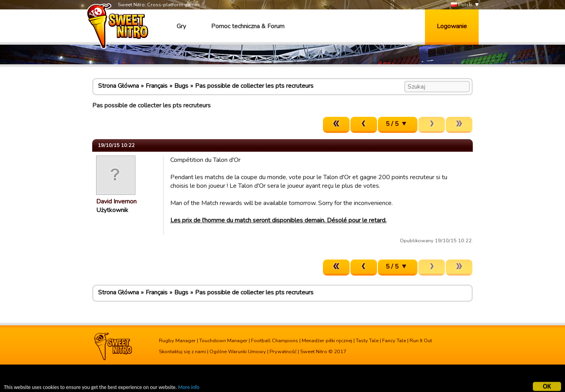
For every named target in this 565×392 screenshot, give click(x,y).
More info (189, 388)
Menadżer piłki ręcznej (327, 341)
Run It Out (421, 341)
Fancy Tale (394, 341)
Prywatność (283, 352)
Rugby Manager (177, 341)
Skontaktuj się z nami (182, 352)
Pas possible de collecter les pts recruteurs (254, 86)
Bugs (181, 86)
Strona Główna (118, 86)
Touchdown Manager (223, 341)
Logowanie (452, 26)
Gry (181, 26)
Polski (462, 5)
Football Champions (275, 341)
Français (157, 86)
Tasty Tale (367, 341)
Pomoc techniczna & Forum (248, 26)
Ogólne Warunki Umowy (238, 352)
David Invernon (116, 201)
